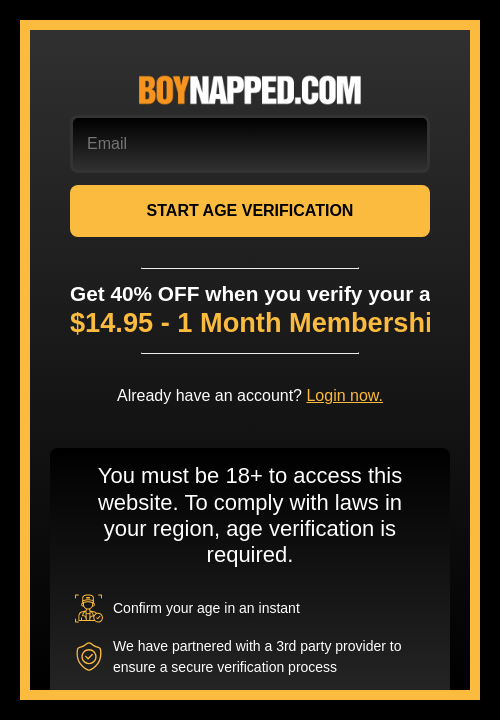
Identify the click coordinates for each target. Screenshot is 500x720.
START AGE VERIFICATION (250, 210)
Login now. (344, 395)
